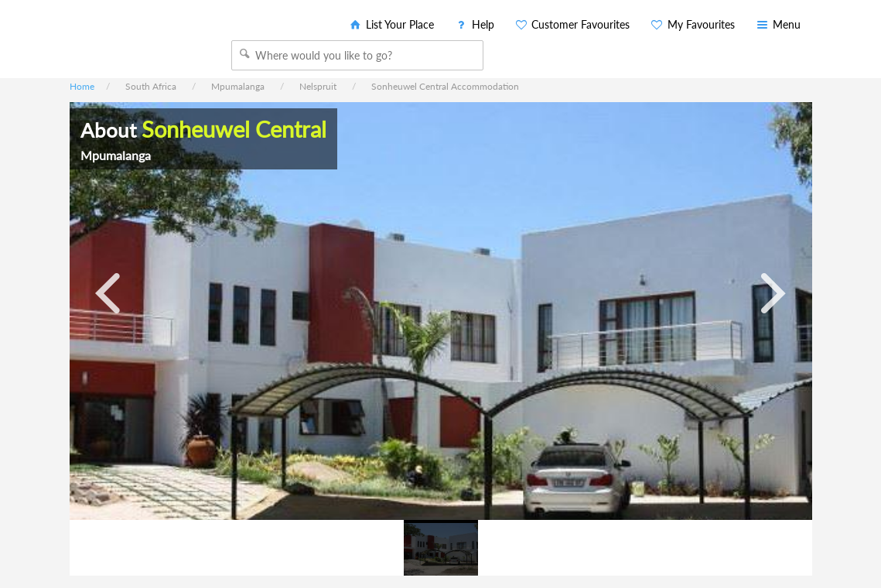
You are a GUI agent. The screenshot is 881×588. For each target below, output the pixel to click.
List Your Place (391, 24)
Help (474, 24)
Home (82, 86)
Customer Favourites (572, 24)
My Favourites (692, 24)
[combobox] (357, 55)
